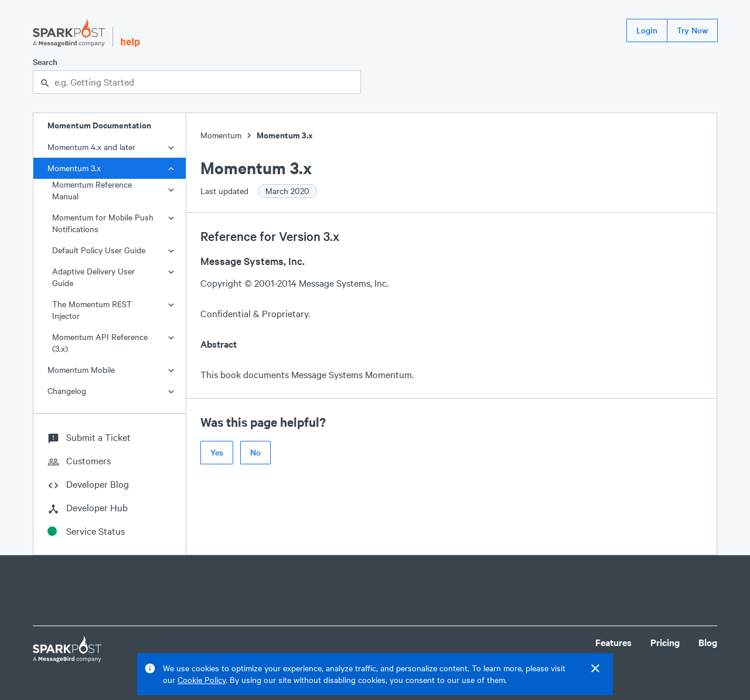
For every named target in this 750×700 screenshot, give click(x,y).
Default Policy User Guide (99, 250)
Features (613, 642)
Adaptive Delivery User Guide (93, 277)
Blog (708, 642)
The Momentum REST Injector (92, 310)
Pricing (665, 642)
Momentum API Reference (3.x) (100, 343)
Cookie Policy (202, 680)
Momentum (221, 135)
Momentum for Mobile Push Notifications (103, 223)
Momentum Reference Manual (92, 190)
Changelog (67, 391)
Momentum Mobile (81, 370)
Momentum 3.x (74, 168)
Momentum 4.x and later (91, 147)
